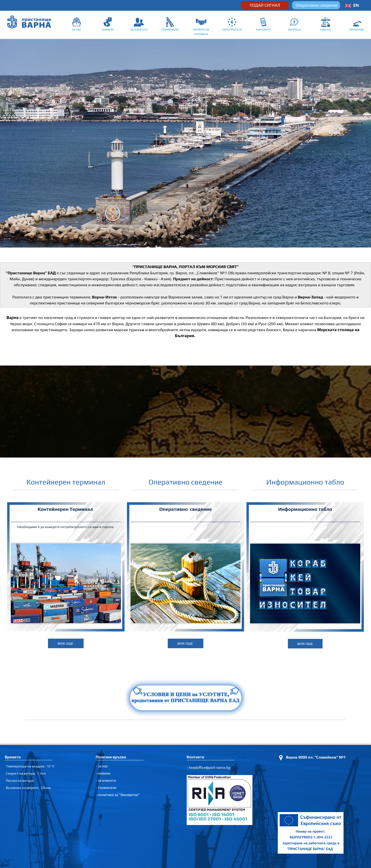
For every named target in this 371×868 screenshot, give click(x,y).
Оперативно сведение (317, 5)
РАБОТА (325, 30)
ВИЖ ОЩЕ (66, 643)
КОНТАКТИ (263, 30)
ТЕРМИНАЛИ (170, 30)
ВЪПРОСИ (294, 30)
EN (356, 5)
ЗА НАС (77, 30)
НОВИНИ (108, 30)
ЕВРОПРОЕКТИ (232, 30)
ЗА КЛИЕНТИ (139, 30)
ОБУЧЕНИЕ (357, 30)
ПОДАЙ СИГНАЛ (265, 5)
